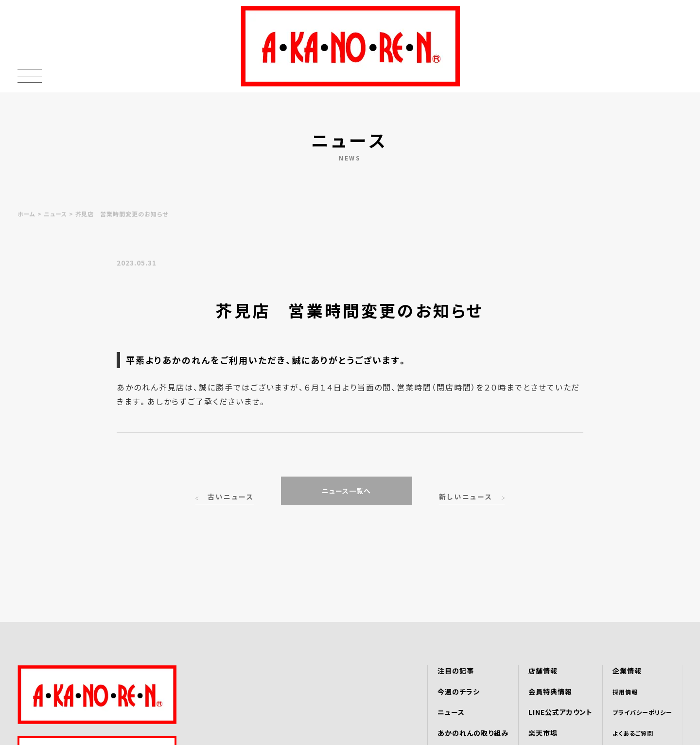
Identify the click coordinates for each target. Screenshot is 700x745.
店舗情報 (543, 671)
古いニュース (231, 497)
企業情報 (627, 671)
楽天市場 (543, 733)
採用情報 (625, 692)
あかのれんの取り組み (473, 733)
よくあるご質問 (633, 733)
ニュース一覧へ (346, 491)
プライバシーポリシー (642, 712)
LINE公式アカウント (561, 712)
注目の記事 (456, 671)
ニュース (55, 214)
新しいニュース (466, 497)
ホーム (26, 214)
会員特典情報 (550, 692)
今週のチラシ (459, 692)
